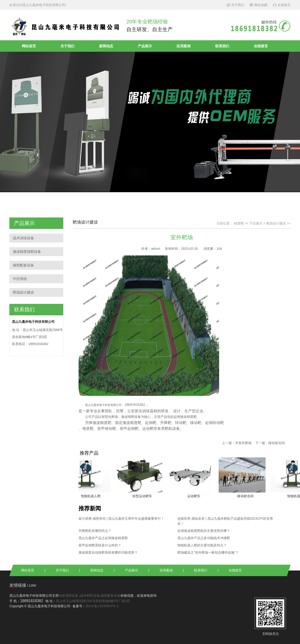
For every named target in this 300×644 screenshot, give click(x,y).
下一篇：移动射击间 (270, 443)
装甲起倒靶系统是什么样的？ (100, 545)
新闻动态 (106, 46)
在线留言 (282, 5)
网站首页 (29, 46)
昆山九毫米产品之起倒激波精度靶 (103, 538)
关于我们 (235, 5)
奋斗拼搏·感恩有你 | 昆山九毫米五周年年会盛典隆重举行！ (121, 519)
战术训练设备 (23, 238)
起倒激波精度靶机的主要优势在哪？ (204, 531)
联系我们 (222, 46)
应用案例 (184, 46)
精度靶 (239, 223)
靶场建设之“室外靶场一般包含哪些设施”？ (208, 552)
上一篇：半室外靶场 (237, 443)
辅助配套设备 (23, 265)
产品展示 (145, 46)
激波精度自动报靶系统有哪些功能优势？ (108, 552)
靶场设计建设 (23, 292)
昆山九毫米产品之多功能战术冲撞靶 (204, 538)
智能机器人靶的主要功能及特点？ (202, 545)
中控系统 (20, 279)
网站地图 (259, 5)
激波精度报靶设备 (27, 252)
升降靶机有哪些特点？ (95, 531)
